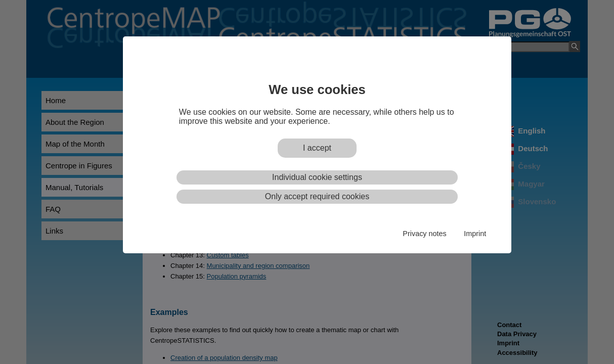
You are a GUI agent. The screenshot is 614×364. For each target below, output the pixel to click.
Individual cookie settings (317, 177)
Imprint (475, 234)
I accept (317, 148)
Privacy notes (424, 234)
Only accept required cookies (317, 196)
